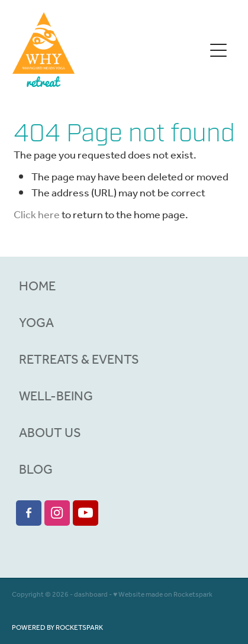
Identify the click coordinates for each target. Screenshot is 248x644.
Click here (37, 215)
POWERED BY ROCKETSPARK (57, 628)
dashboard (91, 595)
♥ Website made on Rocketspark (163, 595)
